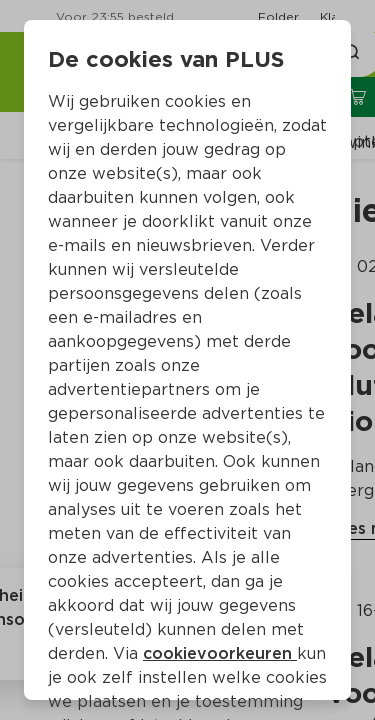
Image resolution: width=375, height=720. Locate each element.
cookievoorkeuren (220, 653)
